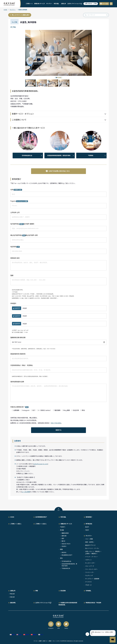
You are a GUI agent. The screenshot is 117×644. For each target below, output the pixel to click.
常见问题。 (57, 4)
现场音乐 (64, 546)
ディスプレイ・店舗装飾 (92, 579)
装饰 (61, 558)
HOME (5, 10)
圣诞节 (87, 527)
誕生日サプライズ (90, 545)
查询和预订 (89, 517)
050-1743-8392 (56, 423)
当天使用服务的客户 (41, 517)
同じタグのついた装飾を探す (20, 15)
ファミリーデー (90, 572)
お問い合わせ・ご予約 (91, 4)
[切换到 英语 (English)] (19, 635)
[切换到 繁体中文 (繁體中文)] (34, 635)
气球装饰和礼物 (66, 568)
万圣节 (87, 530)
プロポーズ (88, 585)
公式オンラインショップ (75, 4)
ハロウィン (88, 560)
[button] (42, 53)
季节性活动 (89, 524)
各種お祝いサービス (40, 4)
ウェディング (89, 575)
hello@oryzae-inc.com (41, 464)
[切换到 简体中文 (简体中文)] (26, 635)
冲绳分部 (12, 594)
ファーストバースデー (91, 569)
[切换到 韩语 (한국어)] (41, 635)
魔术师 (63, 541)
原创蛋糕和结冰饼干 (67, 555)
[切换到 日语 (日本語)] (12, 635)
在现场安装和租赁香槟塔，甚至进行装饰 (59, 155)
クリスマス (88, 582)
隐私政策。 (13, 603)
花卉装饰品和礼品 (27, 155)
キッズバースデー (90, 563)
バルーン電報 (89, 539)
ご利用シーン (29, 4)
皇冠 (63, 538)
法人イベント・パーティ (92, 548)
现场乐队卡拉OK (66, 544)
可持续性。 (89, 591)
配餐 (61, 549)
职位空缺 (63, 591)
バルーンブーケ (90, 566)
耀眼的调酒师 (65, 533)
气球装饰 (91, 155)
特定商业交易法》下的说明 (93, 603)
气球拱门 (63, 527)
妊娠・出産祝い (90, 542)
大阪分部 (12, 597)
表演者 (62, 530)
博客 (37, 591)
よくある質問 (26, 492)
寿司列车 (64, 552)
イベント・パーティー (92, 557)
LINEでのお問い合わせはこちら (58, 171)
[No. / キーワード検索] (96, 15)
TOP (58, 510)
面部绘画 (64, 536)
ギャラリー (49, 4)
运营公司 (64, 4)
